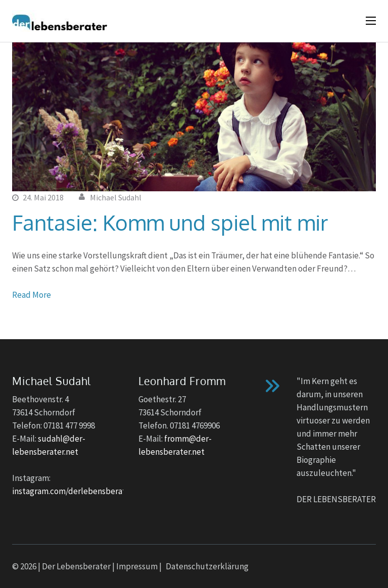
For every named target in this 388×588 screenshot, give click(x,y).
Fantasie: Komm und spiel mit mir (170, 222)
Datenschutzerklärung (207, 566)
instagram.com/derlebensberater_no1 (82, 491)
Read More (32, 295)
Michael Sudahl (116, 197)
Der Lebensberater (76, 566)
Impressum (137, 566)
